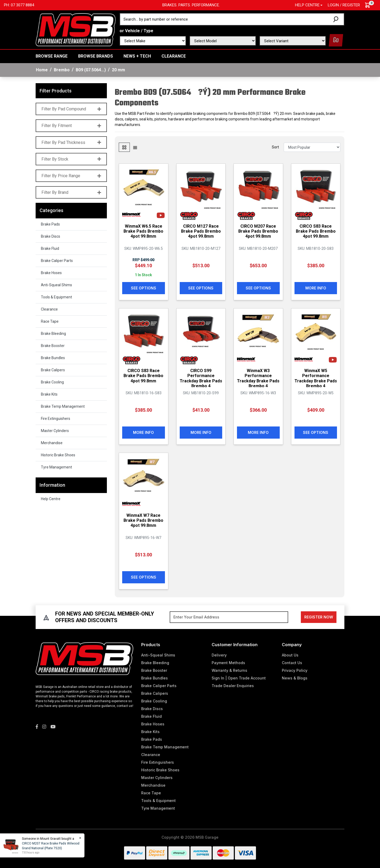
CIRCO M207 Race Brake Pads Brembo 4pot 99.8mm (258, 231)
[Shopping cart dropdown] (370, 5)
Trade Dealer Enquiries (233, 686)
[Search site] (337, 19)
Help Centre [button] (307, 5)
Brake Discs (51, 236)
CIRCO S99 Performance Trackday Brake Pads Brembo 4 (201, 378)
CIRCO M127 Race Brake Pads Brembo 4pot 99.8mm (201, 231)
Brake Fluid (50, 248)
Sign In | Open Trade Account (239, 678)
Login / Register (344, 5)
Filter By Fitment (71, 126)
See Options (144, 288)
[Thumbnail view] (124, 147)
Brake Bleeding (53, 334)
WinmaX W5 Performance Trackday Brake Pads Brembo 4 (316, 378)
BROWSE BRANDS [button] (96, 56)
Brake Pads (50, 224)
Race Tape (50, 321)
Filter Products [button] (56, 91)
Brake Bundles (53, 358)
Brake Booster (53, 346)
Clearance (174, 56)
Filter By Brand (71, 192)
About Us (290, 655)
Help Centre (51, 499)
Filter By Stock (71, 159)
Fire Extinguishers (56, 419)
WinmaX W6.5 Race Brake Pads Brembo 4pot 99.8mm (143, 231)
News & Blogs (295, 678)
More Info (316, 288)
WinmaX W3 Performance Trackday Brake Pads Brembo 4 (258, 378)
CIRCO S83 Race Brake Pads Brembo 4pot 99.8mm (316, 231)
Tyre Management (56, 467)
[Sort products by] (312, 147)
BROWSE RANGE (52, 56)
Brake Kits (49, 394)
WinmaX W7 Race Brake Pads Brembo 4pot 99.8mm (143, 520)
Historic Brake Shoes (58, 455)
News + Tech (137, 56)
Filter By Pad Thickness (71, 142)
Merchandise (52, 443)
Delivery (219, 655)
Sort (275, 147)
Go (336, 40)
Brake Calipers (53, 370)
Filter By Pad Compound (71, 109)
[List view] (135, 147)
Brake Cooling (52, 382)
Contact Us (292, 663)
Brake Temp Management (63, 406)
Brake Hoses (51, 273)
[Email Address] (229, 617)
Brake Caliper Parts (57, 261)
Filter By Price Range (71, 176)
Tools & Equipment (56, 297)
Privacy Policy (295, 670)
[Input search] (225, 19)
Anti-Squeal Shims (56, 285)
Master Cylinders (55, 431)
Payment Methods (228, 663)
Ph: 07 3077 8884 (19, 5)
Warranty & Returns (229, 670)
